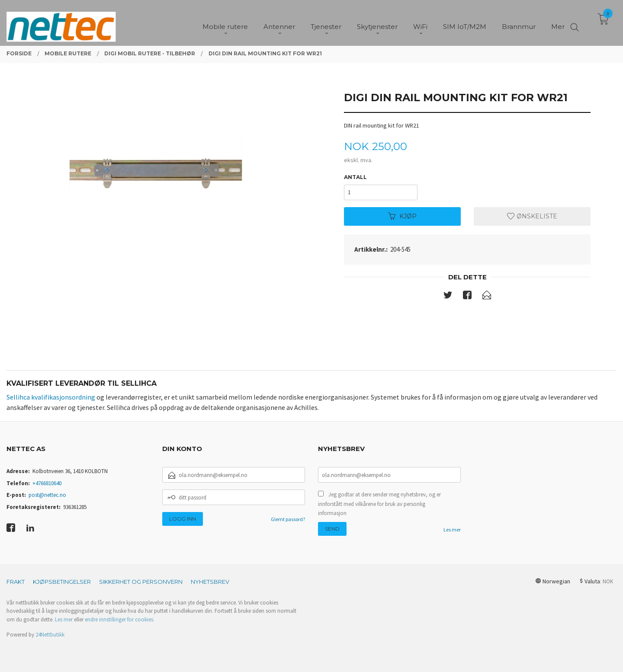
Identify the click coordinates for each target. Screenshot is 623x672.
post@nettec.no (47, 495)
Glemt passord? (288, 519)
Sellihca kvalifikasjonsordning (51, 397)
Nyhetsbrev (210, 582)
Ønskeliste (532, 216)
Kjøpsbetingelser (62, 582)
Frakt (16, 582)
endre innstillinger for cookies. (120, 619)
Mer (558, 22)
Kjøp (402, 216)
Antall (355, 177)
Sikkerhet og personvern (141, 582)
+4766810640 (47, 483)
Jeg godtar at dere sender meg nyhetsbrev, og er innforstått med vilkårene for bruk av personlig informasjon (379, 504)
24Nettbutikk (50, 635)
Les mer (452, 530)
